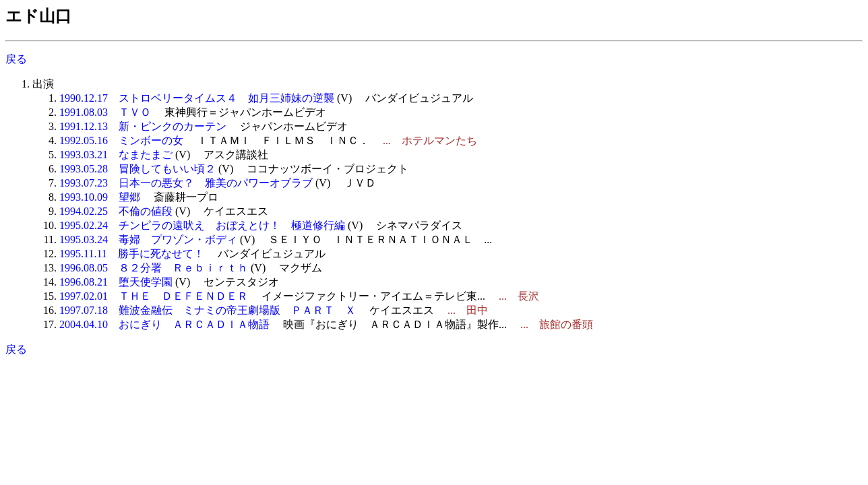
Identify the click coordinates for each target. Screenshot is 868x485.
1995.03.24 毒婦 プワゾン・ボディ (148, 239)
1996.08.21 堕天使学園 (116, 282)
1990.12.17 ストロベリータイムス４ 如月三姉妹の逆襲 (197, 98)
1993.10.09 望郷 (100, 197)
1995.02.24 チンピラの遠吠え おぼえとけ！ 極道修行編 (202, 225)
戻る (16, 59)
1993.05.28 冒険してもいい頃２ (137, 169)
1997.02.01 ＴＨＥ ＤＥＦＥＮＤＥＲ (154, 296)
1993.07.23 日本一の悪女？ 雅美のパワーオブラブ (186, 183)
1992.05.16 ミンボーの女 (121, 140)
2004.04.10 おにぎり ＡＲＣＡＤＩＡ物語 (164, 324)
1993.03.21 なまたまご (116, 155)
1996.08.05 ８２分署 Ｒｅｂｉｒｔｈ (154, 268)
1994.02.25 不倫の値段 (116, 211)
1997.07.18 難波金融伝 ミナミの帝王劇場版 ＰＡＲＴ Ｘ (208, 310)
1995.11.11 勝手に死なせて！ (132, 254)
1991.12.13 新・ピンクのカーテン (143, 126)
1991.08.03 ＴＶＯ (105, 112)
